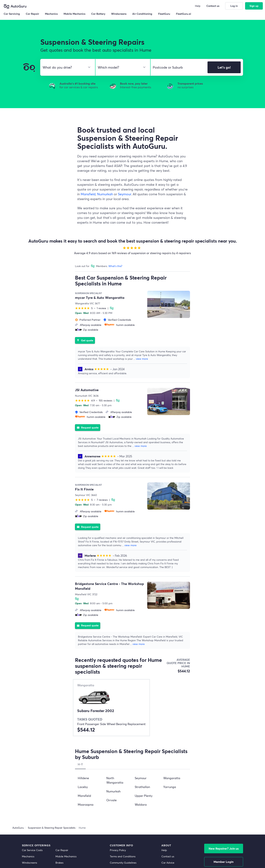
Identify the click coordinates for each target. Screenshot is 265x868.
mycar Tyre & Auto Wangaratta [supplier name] (100, 298)
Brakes (59, 786)
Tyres (59, 811)
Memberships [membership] (169, 799)
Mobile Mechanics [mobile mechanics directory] (66, 780)
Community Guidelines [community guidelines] (123, 786)
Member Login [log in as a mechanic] (224, 785)
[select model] (121, 67)
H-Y (80, 688)
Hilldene (83, 701)
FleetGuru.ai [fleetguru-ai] (169, 811)
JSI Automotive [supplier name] (87, 385)
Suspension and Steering (36, 799)
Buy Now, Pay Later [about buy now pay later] (122, 799)
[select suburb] (178, 67)
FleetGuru (164, 14)
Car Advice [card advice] (168, 786)
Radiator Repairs (32, 805)
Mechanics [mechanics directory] (28, 780)
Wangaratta (172, 701)
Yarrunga (170, 710)
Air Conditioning (65, 792)
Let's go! (224, 67)
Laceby (83, 710)
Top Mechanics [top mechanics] (170, 792)
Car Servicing (12, 14)
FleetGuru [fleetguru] (167, 805)
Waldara (141, 728)
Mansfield (88, 194)
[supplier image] (169, 304)
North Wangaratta (115, 704)
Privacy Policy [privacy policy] (118, 774)
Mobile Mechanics (74, 14)
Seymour (124, 194)
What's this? (115, 266)
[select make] (66, 67)
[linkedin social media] (234, 855)
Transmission (29, 811)
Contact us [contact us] (168, 780)
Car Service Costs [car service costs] (32, 774)
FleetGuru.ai (184, 14)
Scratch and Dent (66, 817)
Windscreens (29, 786)
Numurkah (105, 194)
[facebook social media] (228, 855)
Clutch (26, 792)
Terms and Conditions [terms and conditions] (123, 780)
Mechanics (51, 14)
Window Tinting (31, 817)
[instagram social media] (241, 855)
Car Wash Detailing (33, 824)
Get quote (85, 336)
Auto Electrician (65, 799)
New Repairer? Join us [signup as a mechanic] (224, 772)
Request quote (88, 418)
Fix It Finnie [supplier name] (84, 480)
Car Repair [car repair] (62, 774)
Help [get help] (164, 774)
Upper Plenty (144, 719)
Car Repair (32, 14)
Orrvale (111, 724)
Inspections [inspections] (62, 824)
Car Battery (62, 805)
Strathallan (142, 710)
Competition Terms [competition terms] (121, 792)
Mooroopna (86, 728)
